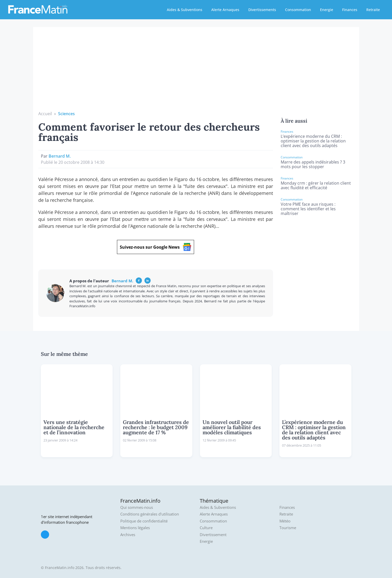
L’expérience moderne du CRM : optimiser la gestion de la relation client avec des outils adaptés (313, 141)
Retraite (373, 10)
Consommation (298, 10)
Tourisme (288, 528)
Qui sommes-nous (137, 507)
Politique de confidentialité (144, 521)
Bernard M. (60, 156)
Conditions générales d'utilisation (150, 514)
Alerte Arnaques (225, 10)
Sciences (66, 114)
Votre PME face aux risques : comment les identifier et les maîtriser (308, 209)
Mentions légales (135, 528)
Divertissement (213, 535)
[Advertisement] (196, 72)
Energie (327, 10)
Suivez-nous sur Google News (156, 247)
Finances (350, 10)
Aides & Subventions (185, 10)
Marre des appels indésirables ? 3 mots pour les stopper (313, 164)
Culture (206, 528)
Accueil (45, 114)
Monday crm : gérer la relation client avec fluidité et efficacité (316, 185)
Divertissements (262, 10)
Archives (128, 535)
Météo (285, 521)
